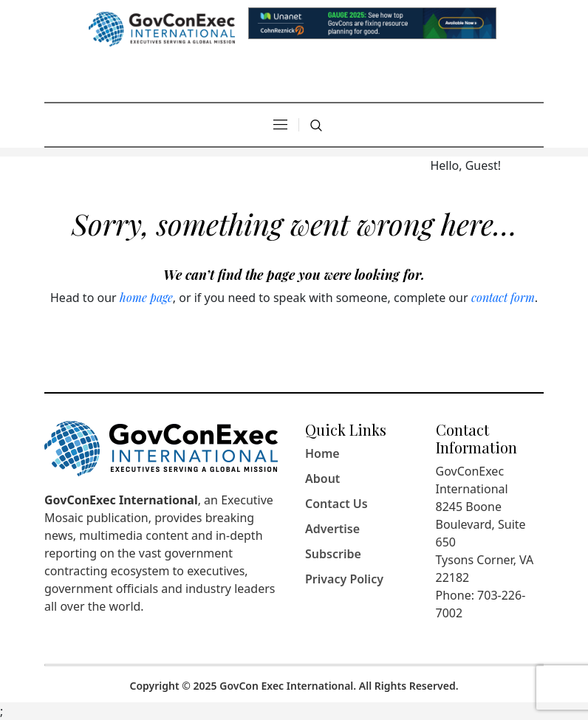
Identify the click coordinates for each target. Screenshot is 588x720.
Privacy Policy (344, 579)
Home (322, 453)
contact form (503, 297)
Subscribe (333, 554)
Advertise (332, 529)
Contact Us (336, 504)
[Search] (316, 126)
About (322, 479)
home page (146, 297)
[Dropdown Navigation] (280, 125)
